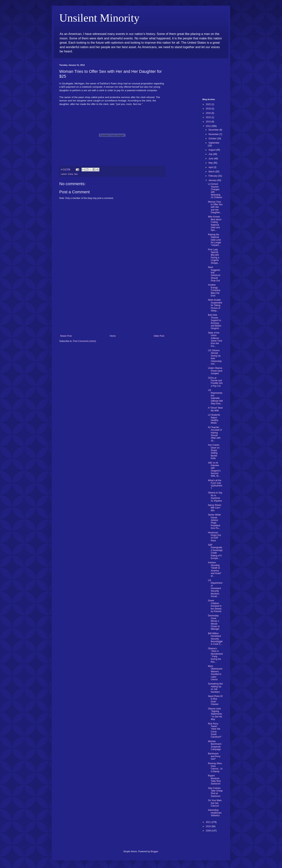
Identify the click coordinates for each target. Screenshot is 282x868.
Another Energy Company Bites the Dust (214, 290)
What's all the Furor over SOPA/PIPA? (215, 484)
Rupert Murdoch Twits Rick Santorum (214, 780)
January (213, 180)
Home (113, 336)
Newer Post (66, 336)
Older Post (159, 336)
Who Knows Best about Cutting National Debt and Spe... (215, 223)
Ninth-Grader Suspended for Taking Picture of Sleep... (215, 305)
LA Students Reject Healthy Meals (214, 419)
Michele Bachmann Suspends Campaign (215, 745)
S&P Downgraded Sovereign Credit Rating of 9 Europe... (215, 552)
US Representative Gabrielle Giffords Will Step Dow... (215, 397)
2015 (209, 117)
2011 (209, 822)
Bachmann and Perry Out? (214, 756)
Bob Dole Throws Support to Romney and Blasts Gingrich (214, 322)
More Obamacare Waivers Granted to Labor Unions (215, 673)
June (211, 159)
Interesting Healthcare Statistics (215, 813)
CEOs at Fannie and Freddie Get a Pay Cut (215, 382)
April (211, 167)
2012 (209, 126)
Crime (70, 174)
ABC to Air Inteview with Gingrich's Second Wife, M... (214, 469)
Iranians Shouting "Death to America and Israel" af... (215, 569)
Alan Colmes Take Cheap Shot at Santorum (215, 792)
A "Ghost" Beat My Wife (215, 409)
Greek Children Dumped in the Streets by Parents (215, 606)
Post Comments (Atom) (84, 341)
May (211, 163)
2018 (209, 109)
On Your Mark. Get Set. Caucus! (215, 803)
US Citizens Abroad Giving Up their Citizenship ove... (215, 357)
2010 (209, 826)
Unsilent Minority (99, 18)
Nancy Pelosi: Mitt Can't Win (215, 508)
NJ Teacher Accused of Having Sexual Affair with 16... (215, 434)
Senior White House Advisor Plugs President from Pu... (214, 521)
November (214, 134)
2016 (209, 113)
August (212, 150)
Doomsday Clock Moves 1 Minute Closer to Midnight (214, 622)
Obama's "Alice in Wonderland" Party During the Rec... (215, 655)
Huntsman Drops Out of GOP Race (214, 537)
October (213, 139)
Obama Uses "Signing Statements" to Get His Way (215, 714)
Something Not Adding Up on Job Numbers (215, 688)
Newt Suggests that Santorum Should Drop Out (214, 274)
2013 (209, 122)
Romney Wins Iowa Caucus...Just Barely (215, 767)
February (213, 176)
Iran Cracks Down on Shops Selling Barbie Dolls (214, 452)
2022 (209, 104)
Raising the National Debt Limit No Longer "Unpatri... (214, 240)
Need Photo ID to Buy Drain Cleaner (215, 700)
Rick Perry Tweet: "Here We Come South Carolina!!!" (215, 730)
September (214, 143)
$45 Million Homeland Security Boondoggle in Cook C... (215, 639)
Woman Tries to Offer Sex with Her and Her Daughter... (215, 207)
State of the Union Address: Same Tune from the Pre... (215, 339)
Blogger (154, 851)
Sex (76, 174)
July (211, 154)
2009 (209, 831)
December (214, 130)
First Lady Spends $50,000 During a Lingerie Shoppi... (214, 256)
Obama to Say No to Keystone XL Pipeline (215, 497)
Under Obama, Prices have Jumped (215, 371)
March (212, 172)
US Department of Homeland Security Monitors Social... (215, 588)
